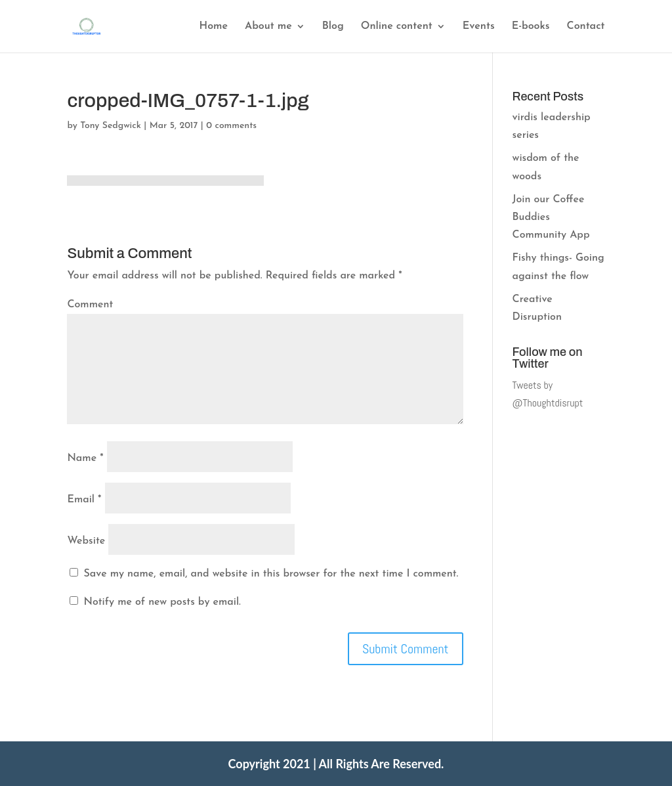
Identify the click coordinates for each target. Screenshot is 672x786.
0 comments (231, 126)
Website (86, 541)
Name (85, 458)
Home (213, 27)
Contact (586, 27)
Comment (90, 305)
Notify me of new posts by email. (162, 602)
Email (84, 500)
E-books (531, 27)
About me (268, 27)
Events (479, 27)
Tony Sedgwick (111, 126)
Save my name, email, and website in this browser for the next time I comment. (271, 574)
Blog (333, 27)
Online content (397, 27)
